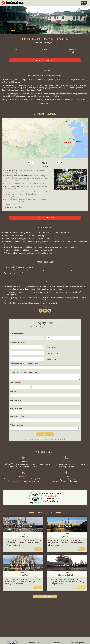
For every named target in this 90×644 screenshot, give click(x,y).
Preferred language (17, 425)
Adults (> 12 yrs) (51, 347)
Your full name (15, 383)
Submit (45, 434)
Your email (14, 392)
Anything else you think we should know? (24, 372)
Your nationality (16, 400)
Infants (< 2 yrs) (51, 359)
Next (60, 163)
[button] (56, 180)
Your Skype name (16, 408)
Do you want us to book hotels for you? (24, 364)
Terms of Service (52, 303)
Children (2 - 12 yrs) (53, 353)
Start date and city (16, 334)
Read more (45, 104)
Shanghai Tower (11, 192)
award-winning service (58, 479)
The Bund (9, 199)
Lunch (7, 183)
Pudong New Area (12, 186)
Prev (30, 163)
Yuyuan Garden (11, 170)
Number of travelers (17, 343)
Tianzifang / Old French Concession (18, 176)
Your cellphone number (18, 417)
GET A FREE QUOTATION (45, 60)
